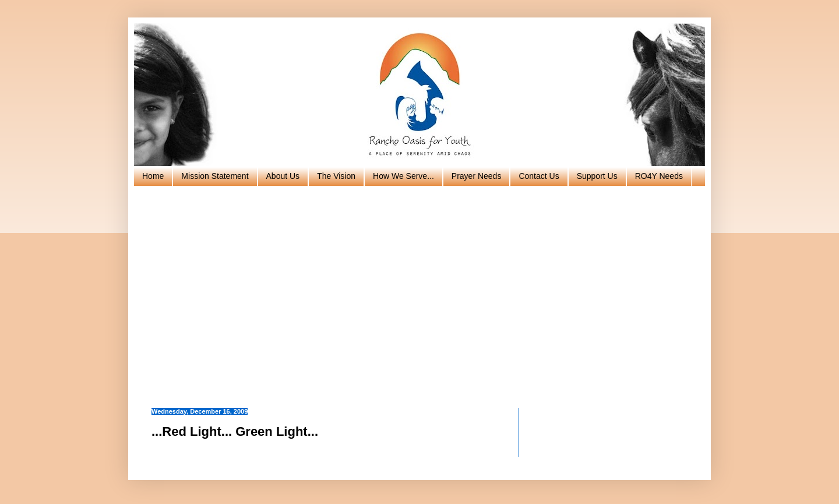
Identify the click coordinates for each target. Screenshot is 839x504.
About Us (283, 176)
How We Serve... (403, 176)
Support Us (597, 176)
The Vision (336, 176)
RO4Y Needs (659, 176)
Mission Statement (215, 176)
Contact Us (539, 176)
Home (153, 176)
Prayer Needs (477, 176)
